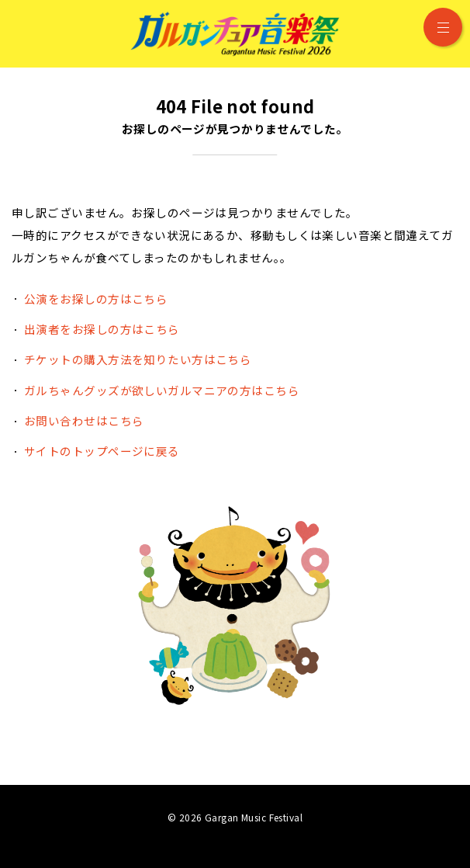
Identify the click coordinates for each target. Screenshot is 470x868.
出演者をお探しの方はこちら (102, 329)
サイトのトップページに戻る (102, 451)
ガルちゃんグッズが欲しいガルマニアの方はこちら (162, 390)
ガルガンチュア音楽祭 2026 (235, 34)
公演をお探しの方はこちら (96, 299)
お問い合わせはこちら (84, 420)
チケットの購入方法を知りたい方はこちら (138, 359)
